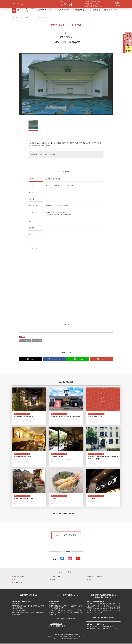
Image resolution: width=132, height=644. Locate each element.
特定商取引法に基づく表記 (94, 577)
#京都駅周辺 (92, 502)
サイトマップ (18, 580)
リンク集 (89, 580)
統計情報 (53, 580)
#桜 (32, 502)
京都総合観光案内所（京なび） (22, 602)
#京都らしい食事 (23, 420)
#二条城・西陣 (93, 423)
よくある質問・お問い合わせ (66, 619)
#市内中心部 (18, 423)
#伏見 (53, 423)
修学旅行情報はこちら (91, 4)
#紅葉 (35, 502)
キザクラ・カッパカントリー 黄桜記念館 (66, 418)
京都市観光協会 (54, 602)
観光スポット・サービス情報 (22, 18)
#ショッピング (68, 420)
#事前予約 (91, 420)
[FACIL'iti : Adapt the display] (18, 4)
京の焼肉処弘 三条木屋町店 (24, 418)
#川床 (16, 420)
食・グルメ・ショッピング (23, 414)
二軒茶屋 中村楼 (57, 457)
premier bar (92, 499)
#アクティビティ (25, 341)
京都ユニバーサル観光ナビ (95, 602)
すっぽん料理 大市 (95, 418)
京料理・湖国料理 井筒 (23, 457)
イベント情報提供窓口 (58, 626)
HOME (13, 18)
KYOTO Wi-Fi (18, 583)
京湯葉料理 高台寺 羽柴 (23, 499)
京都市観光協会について (91, 2)
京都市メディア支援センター (96, 625)
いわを (53, 499)
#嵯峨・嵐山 (55, 504)
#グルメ (32, 420)
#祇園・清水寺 (37, 341)
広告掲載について (56, 624)
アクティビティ (33, 18)
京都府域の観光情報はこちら (93, 6)
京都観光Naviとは (19, 577)
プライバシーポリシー (57, 577)
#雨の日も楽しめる (57, 420)
